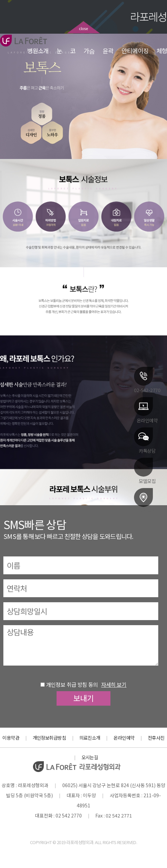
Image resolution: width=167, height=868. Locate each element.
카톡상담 (145, 440)
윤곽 (108, 51)
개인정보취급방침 (49, 738)
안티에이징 (135, 51)
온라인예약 (146, 410)
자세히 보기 (114, 684)
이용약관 (11, 738)
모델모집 (145, 471)
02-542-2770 (147, 380)
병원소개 (38, 51)
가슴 (89, 51)
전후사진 (156, 738)
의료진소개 (90, 738)
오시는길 (145, 501)
